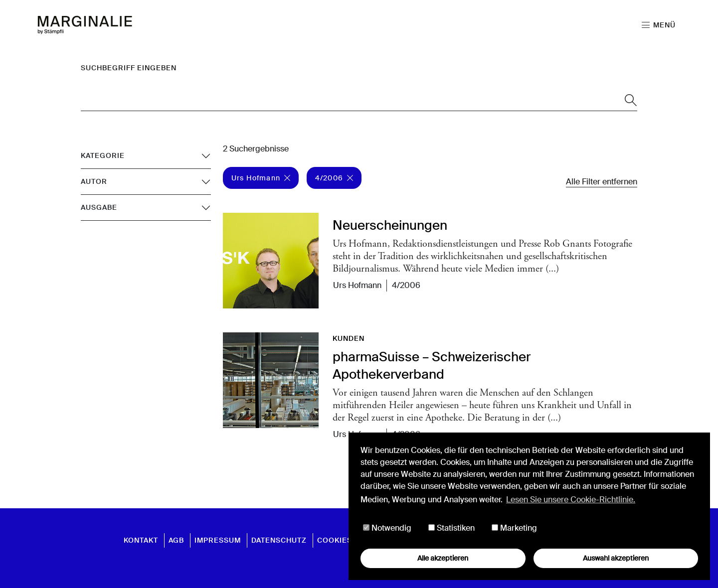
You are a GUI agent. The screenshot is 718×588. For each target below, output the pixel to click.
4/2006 (334, 178)
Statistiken (451, 528)
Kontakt (141, 540)
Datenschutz (279, 540)
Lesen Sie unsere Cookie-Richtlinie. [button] (571, 500)
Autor (94, 181)
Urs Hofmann (261, 178)
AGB (176, 540)
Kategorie (103, 155)
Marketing (514, 528)
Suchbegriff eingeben (129, 68)
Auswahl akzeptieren (616, 558)
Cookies (335, 540)
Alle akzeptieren (443, 558)
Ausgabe (99, 207)
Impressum (218, 540)
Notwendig (387, 528)
